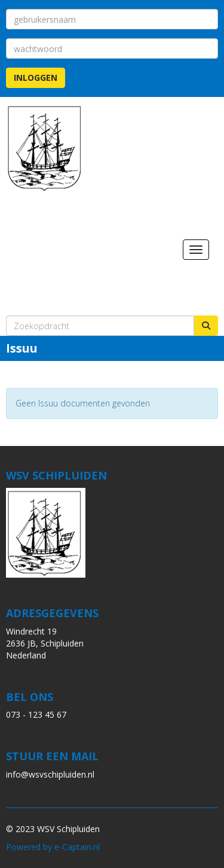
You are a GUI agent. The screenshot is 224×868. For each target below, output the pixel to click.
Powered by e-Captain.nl (53, 847)
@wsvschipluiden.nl (50, 774)
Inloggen (36, 78)
